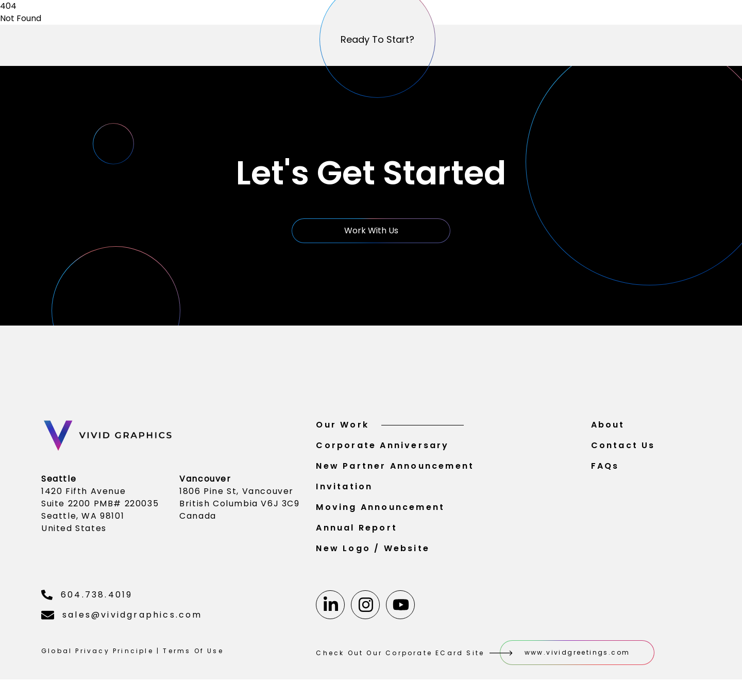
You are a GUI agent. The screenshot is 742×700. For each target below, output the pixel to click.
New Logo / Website (373, 552)
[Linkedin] (330, 609)
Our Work (390, 429)
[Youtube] (400, 609)
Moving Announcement (380, 511)
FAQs (605, 470)
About (608, 429)
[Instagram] (365, 609)
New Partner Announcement (395, 470)
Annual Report (357, 532)
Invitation (344, 491)
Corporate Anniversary (382, 449)
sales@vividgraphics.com (122, 619)
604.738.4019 (87, 599)
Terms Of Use (193, 655)
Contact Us (623, 449)
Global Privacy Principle (97, 655)
